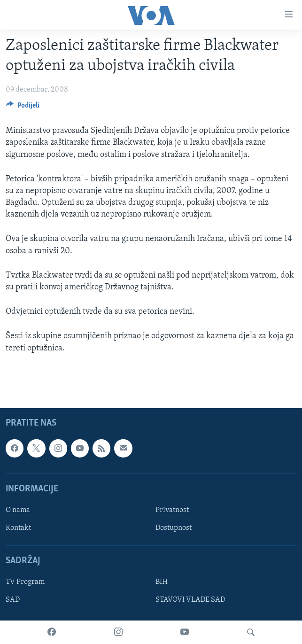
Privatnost (172, 510)
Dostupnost (174, 528)
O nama (18, 510)
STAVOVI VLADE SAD (190, 600)
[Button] (23, 108)
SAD (13, 600)
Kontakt (18, 528)
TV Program (25, 582)
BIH (162, 582)
